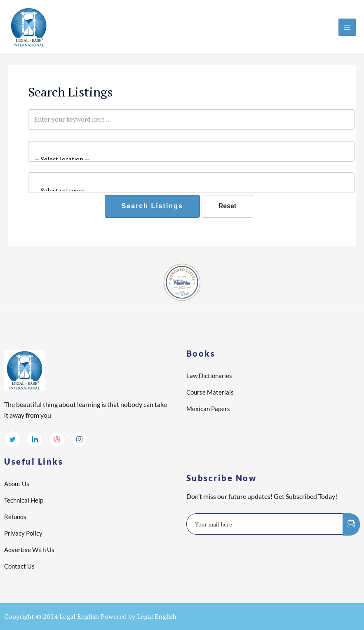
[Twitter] (12, 439)
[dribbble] (57, 439)
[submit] (351, 524)
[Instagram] (79, 439)
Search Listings (152, 206)
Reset (228, 206)
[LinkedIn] (35, 439)
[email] (265, 524)
